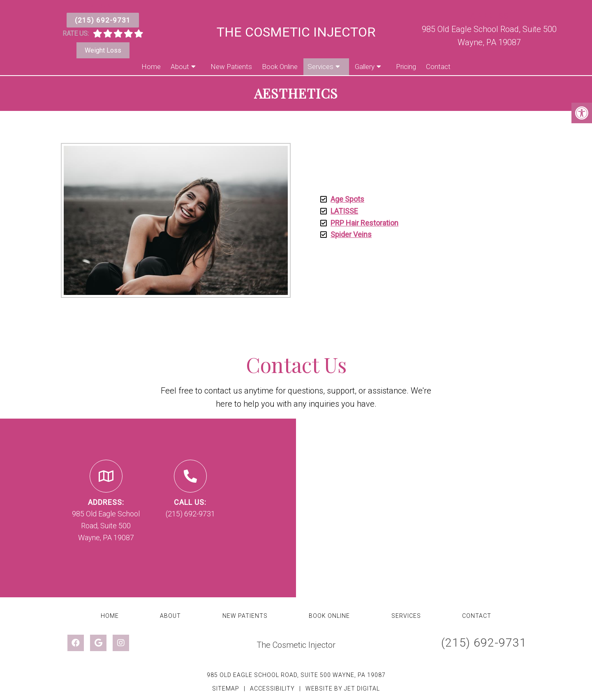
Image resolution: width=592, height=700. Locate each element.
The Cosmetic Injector (296, 32)
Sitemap (226, 688)
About (180, 67)
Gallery (365, 67)
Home (151, 67)
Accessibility (272, 688)
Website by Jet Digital (343, 688)
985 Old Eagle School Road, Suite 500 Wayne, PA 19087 (296, 675)
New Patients (231, 67)
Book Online (280, 67)
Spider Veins (351, 234)
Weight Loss (103, 50)
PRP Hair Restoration (364, 223)
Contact (438, 67)
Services (320, 67)
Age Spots (347, 199)
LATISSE (344, 211)
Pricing (406, 67)
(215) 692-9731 (103, 20)
